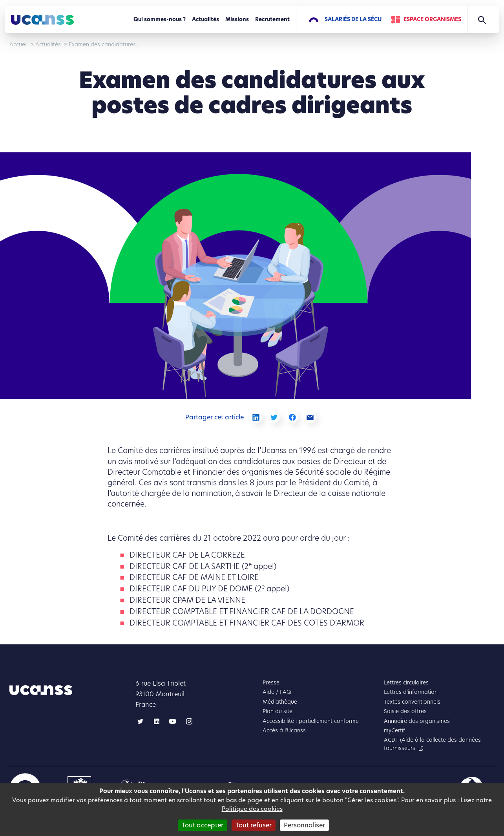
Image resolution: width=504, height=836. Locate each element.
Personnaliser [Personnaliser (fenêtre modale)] (304, 825)
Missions (237, 19)
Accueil (18, 45)
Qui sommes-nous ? (160, 19)
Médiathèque (280, 702)
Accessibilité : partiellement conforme (311, 721)
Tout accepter (203, 825)
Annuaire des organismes (417, 721)
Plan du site (278, 711)
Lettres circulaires (406, 683)
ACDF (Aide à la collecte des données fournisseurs (432, 744)
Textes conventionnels (412, 702)
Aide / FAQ (277, 692)
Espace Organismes (432, 19)
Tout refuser (254, 825)
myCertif (394, 731)
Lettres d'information (411, 692)
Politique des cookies (252, 809)
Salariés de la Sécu (353, 19)
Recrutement (272, 19)
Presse (271, 683)
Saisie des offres (405, 711)
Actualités (205, 19)
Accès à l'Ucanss (284, 731)
